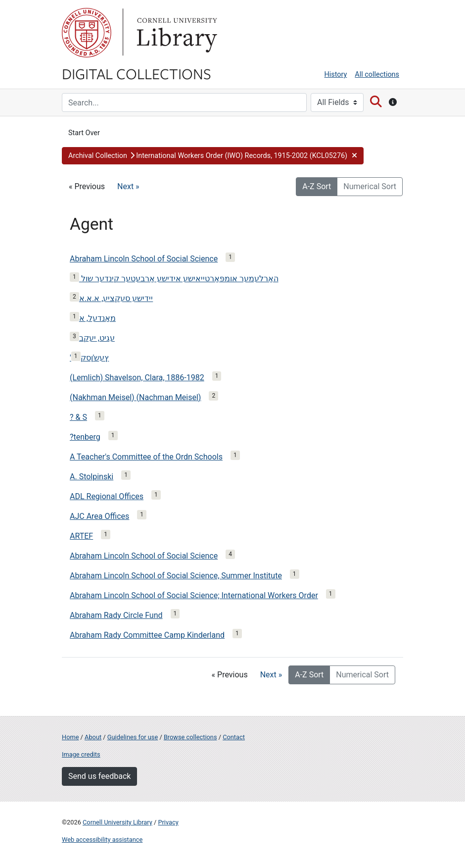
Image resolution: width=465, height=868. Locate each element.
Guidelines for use (133, 737)
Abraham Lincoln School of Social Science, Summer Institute (176, 576)
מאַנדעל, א (97, 318)
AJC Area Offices (99, 516)
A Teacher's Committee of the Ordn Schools (146, 457)
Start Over (84, 133)
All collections (377, 75)
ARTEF (81, 536)
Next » (128, 186)
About (93, 737)
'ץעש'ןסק (89, 358)
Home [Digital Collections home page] (70, 737)
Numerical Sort (370, 186)
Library (176, 33)
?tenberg (85, 437)
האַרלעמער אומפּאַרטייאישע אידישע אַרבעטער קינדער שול (179, 279)
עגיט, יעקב (97, 338)
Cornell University (87, 33)
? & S (78, 417)
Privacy (168, 822)
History (336, 75)
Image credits (81, 754)
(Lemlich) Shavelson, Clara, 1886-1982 (137, 378)
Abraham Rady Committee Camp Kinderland (147, 635)
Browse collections (190, 737)
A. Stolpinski (92, 477)
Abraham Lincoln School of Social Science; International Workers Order (194, 595)
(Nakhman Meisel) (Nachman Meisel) (135, 397)
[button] (213, 156)
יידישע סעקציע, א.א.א (116, 298)
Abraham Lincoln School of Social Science (144, 259)
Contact (234, 737)
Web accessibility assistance (102, 840)
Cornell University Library (117, 822)
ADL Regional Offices (107, 496)
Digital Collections (137, 73)
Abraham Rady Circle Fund (116, 615)
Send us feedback (99, 776)
